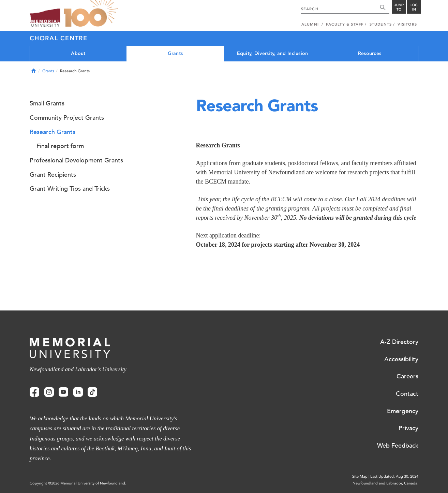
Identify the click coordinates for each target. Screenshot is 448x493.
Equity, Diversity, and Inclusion (273, 53)
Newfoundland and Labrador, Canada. (385, 483)
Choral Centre (59, 38)
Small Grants (47, 103)
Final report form (60, 146)
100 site (91, 14)
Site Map (360, 476)
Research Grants (53, 132)
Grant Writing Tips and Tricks (70, 189)
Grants (175, 53)
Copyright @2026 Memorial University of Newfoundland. (78, 483)
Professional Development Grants (76, 160)
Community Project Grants (67, 118)
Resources (370, 53)
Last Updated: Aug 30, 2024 (394, 476)
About (78, 53)
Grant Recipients (53, 175)
